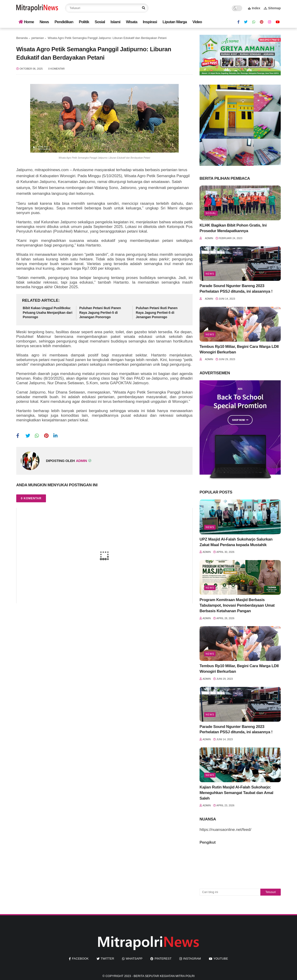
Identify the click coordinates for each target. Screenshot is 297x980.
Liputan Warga (175, 22)
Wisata (132, 22)
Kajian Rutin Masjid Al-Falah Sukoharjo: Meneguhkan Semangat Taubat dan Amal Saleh (236, 793)
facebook (80, 959)
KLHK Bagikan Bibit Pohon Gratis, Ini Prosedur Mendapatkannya (233, 228)
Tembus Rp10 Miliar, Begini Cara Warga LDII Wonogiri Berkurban (239, 349)
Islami (115, 22)
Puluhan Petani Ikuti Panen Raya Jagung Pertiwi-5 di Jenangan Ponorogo (100, 312)
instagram (192, 959)
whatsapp (134, 959)
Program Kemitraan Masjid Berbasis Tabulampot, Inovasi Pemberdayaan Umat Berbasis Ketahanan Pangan (237, 605)
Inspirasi (150, 22)
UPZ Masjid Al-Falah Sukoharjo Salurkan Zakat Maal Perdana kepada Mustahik (236, 542)
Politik (84, 22)
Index (254, 8)
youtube (221, 959)
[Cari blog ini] (230, 892)
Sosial (100, 22)
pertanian (38, 38)
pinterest (163, 959)
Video (197, 22)
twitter (107, 959)
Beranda (22, 38)
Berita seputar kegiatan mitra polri (164, 976)
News (44, 22)
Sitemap (272, 8)
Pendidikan (64, 22)
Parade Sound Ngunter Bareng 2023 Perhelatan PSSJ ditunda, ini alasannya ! (236, 289)
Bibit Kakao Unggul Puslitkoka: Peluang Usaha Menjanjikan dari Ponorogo (48, 312)
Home (26, 22)
